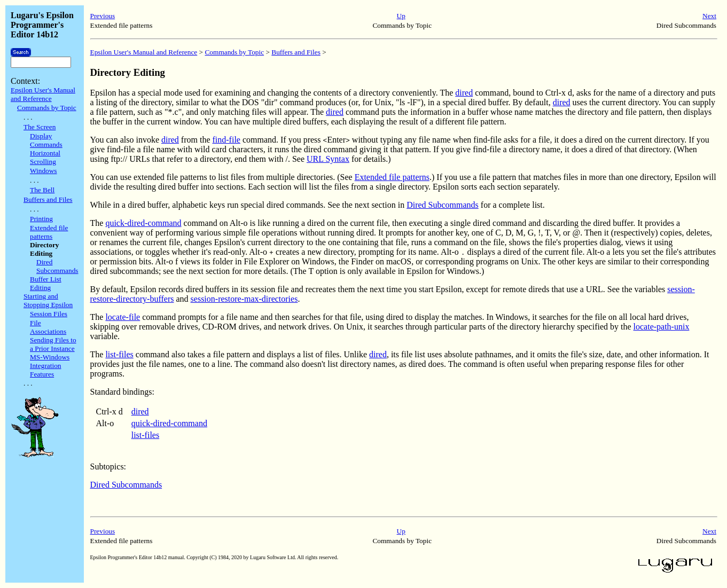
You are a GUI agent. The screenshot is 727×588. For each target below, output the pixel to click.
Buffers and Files (48, 199)
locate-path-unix (662, 327)
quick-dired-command (143, 223)
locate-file (123, 317)
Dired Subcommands (57, 266)
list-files (119, 354)
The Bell (42, 190)
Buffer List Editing (46, 283)
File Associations (48, 327)
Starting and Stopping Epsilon (48, 300)
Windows (44, 171)
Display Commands (46, 140)
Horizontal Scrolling (45, 157)
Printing (41, 219)
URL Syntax (328, 159)
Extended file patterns (49, 232)
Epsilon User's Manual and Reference (43, 94)
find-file (226, 140)
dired (464, 93)
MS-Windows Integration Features (50, 366)
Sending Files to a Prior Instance (53, 344)
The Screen (40, 127)
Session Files (49, 314)
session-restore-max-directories (244, 299)
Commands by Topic (47, 108)
